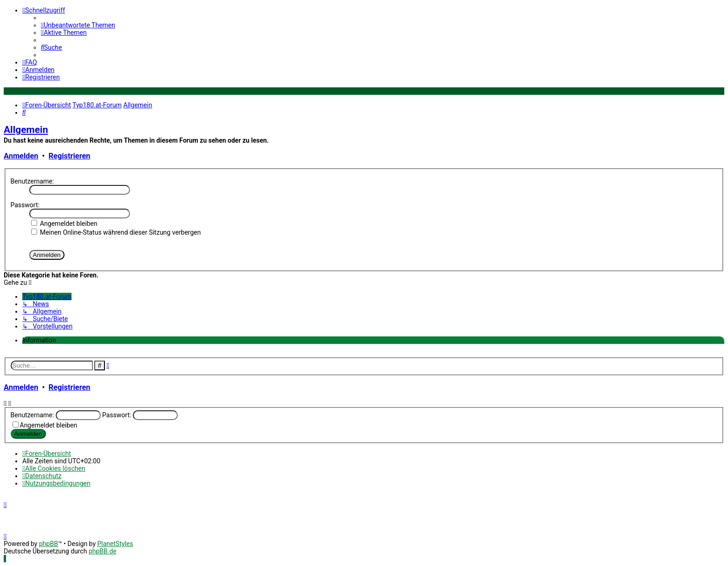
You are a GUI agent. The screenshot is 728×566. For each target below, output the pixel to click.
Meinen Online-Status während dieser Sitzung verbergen (116, 232)
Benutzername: (32, 181)
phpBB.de (103, 551)
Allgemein (26, 130)
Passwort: (25, 205)
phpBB (49, 544)
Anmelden (21, 156)
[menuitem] (78, 25)
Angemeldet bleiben (64, 224)
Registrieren (70, 156)
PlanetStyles (115, 544)
